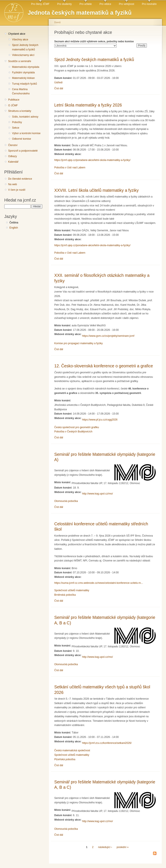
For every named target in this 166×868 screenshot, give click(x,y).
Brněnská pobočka (65, 595)
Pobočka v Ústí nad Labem (70, 168)
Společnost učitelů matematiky (72, 590)
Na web (12, 184)
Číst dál (59, 88)
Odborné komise (21, 139)
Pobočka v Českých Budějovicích (73, 432)
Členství (13, 145)
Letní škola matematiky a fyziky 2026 (88, 105)
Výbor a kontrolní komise (26, 133)
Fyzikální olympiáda (23, 72)
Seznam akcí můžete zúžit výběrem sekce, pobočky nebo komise (94, 41)
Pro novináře (149, 4)
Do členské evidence (20, 179)
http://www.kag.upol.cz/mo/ (98, 494)
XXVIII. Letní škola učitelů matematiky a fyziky (96, 190)
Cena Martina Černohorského (21, 92)
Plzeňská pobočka (65, 759)
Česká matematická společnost (72, 750)
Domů (57, 22)
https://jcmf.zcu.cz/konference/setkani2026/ (107, 743)
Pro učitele (86, 4)
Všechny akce (20, 40)
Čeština (14, 223)
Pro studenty (64, 4)
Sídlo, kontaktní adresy (25, 117)
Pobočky (17, 122)
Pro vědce (105, 4)
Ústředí (58, 82)
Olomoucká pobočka (66, 501)
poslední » (123, 847)
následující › (105, 847)
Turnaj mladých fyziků (24, 84)
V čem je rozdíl (17, 190)
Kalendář (13, 162)
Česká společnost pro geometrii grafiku (77, 427)
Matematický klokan (23, 78)
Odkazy (12, 156)
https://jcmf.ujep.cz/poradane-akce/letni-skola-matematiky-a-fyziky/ (92, 160)
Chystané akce (17, 34)
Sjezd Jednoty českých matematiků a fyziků (25, 47)
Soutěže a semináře (20, 61)
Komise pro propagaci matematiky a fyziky (79, 343)
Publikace (14, 100)
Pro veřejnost (127, 4)
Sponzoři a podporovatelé (23, 151)
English (14, 228)
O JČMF (13, 105)
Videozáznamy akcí (23, 55)
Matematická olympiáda (26, 67)
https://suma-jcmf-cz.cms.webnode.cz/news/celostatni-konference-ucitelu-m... (99, 583)
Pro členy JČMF (40, 4)
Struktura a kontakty (20, 111)
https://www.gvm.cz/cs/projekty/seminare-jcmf (108, 336)
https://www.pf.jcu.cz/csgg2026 (100, 420)
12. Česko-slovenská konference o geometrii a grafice (104, 366)
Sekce (16, 128)
